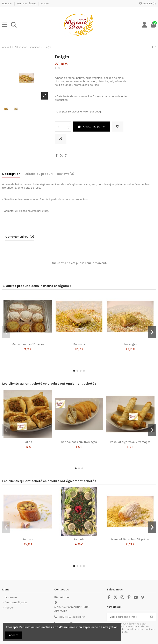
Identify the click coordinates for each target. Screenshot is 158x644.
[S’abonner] (151, 617)
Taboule (79, 539)
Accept (14, 635)
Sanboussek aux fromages (79, 442)
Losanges (130, 344)
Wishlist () (148, 3)
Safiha (28, 442)
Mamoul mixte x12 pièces (28, 344)
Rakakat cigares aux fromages (130, 442)
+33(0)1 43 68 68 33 (72, 617)
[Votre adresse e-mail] (127, 617)
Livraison (8, 3)
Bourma (28, 539)
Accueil (45, 3)
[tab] (66, 175)
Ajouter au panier (92, 127)
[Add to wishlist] (118, 127)
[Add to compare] (61, 139)
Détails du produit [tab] (39, 174)
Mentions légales (27, 3)
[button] (74, 371)
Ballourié (79, 344)
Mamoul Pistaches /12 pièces (130, 539)
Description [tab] (11, 174)
